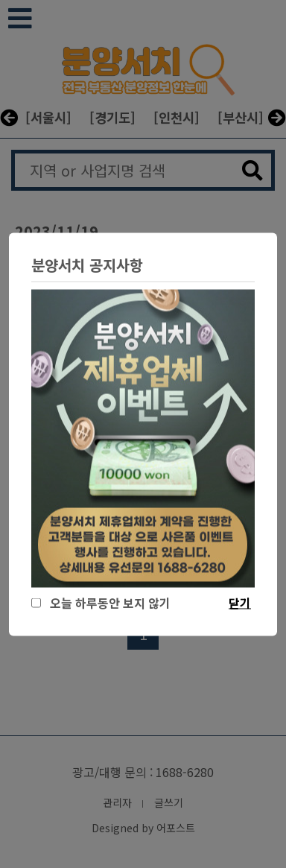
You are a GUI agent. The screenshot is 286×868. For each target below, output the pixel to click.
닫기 (240, 602)
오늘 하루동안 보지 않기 (107, 602)
